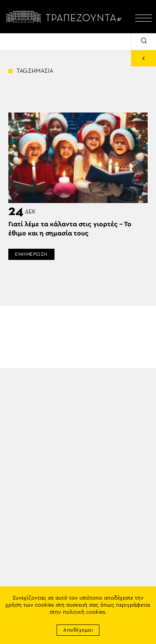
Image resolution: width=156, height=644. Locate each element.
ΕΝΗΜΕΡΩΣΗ (31, 254)
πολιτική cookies (84, 612)
